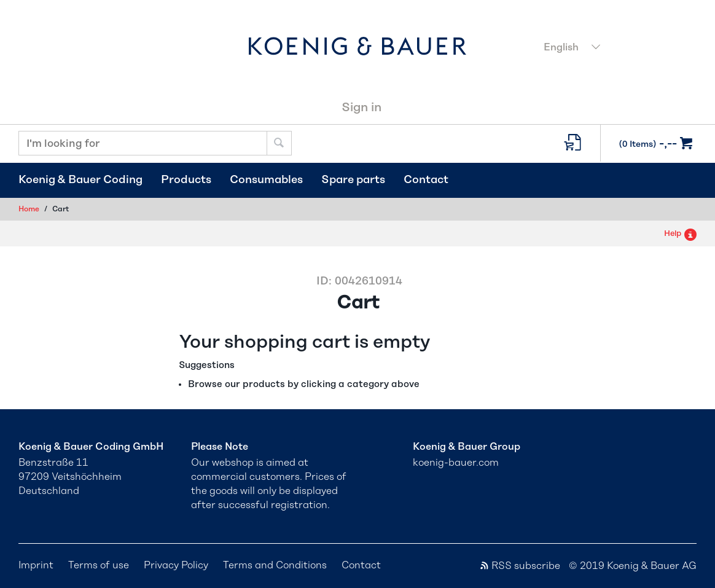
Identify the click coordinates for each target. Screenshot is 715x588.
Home (29, 209)
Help (680, 234)
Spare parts (353, 180)
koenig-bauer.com (456, 463)
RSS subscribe (520, 566)
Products (186, 180)
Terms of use (99, 565)
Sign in (361, 108)
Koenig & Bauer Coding (80, 180)
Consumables (266, 180)
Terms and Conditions (275, 565)
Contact (426, 180)
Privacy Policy (176, 565)
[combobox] (616, 49)
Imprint (36, 565)
